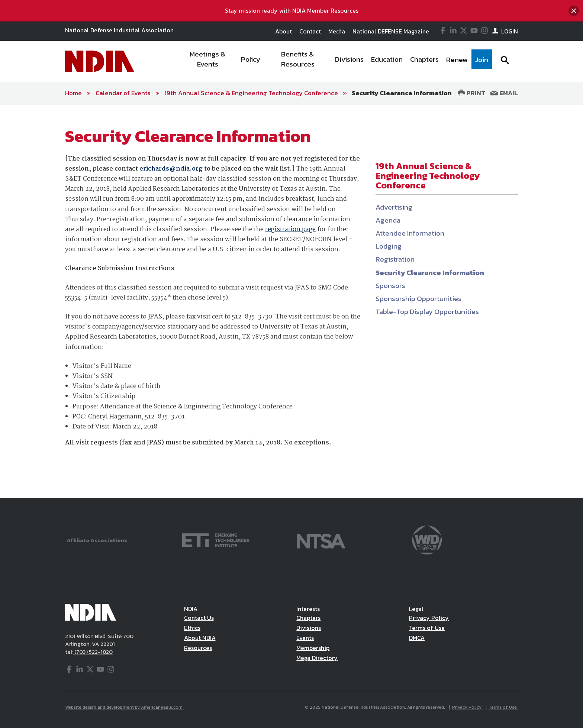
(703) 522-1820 (93, 652)
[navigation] (335, 61)
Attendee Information (410, 233)
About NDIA (200, 638)
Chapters (308, 618)
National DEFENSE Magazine (391, 31)
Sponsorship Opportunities (418, 299)
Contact (310, 31)
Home (73, 93)
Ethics (192, 628)
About (284, 31)
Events (305, 638)
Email (504, 93)
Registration (395, 259)
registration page (290, 229)
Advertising (394, 207)
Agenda (388, 220)
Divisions (309, 628)
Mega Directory (317, 658)
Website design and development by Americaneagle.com (124, 707)
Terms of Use (427, 628)
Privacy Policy (429, 618)
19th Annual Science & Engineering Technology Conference (251, 93)
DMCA (417, 638)
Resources (198, 648)
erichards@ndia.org (171, 169)
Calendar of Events (123, 93)
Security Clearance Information (402, 93)
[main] (291, 302)
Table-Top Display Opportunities (427, 312)
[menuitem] (208, 61)
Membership (313, 648)
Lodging (389, 246)
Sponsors (390, 286)
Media (337, 31)
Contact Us (199, 618)
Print (471, 93)
